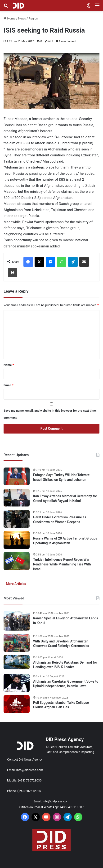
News (22, 18)
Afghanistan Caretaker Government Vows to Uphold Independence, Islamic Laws (66, 684)
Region (33, 18)
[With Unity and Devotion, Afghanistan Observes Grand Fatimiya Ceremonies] (17, 643)
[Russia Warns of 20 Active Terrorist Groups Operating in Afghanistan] (17, 540)
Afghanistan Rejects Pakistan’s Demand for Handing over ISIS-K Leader (65, 665)
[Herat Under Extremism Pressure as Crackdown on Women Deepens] (17, 519)
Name (9, 365)
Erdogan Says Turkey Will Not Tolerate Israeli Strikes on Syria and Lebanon (61, 477)
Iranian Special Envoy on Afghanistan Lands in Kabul (66, 621)
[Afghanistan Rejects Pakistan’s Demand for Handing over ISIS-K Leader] (17, 662)
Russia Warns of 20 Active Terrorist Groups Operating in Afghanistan (65, 541)
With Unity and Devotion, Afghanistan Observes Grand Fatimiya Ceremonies (61, 644)
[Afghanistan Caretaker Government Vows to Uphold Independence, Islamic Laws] (17, 683)
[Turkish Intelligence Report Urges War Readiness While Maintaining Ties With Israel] (17, 561)
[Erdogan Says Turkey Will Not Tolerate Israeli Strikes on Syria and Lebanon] (17, 476)
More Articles (16, 584)
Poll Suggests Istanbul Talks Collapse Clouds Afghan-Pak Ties (61, 705)
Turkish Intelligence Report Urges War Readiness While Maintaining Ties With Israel (62, 564)
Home (9, 18)
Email (9, 385)
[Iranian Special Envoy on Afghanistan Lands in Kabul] (17, 621)
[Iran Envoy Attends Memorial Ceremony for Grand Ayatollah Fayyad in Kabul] (17, 498)
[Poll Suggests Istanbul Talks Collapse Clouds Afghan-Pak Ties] (17, 704)
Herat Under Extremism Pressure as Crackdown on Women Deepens (60, 520)
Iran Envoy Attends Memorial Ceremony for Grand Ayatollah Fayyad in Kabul (65, 498)
